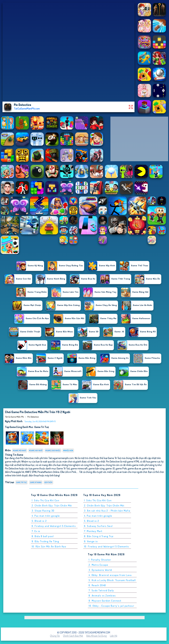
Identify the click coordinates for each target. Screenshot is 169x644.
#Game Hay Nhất (36, 451)
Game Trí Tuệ (42, 427)
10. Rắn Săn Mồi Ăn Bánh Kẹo (49, 546)
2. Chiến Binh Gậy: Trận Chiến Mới (52, 506)
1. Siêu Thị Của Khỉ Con (46, 500)
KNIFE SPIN (31, 472)
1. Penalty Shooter (100, 560)
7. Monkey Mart (93, 531)
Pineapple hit (17, 472)
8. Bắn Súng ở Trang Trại (99, 536)
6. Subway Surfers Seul (98, 526)
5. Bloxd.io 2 (39, 521)
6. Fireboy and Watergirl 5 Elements (54, 526)
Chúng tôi (55, 636)
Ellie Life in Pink (68, 472)
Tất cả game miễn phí (14, 417)
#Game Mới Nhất (20, 451)
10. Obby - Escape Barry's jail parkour (111, 606)
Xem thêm (48, 482)
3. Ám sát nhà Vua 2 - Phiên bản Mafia (107, 511)
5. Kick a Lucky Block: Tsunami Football (112, 580)
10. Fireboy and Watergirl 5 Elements (107, 546)
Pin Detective (33, 417)
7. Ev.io (36, 531)
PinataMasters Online (48, 472)
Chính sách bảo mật (73, 636)
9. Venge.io (91, 541)
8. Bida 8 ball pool (43, 536)
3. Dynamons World (100, 570)
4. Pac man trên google (46, 516)
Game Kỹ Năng (36, 482)
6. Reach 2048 (97, 585)
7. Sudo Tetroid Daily (101, 590)
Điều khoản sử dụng (96, 636)
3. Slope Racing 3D (43, 511)
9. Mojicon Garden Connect (105, 601)
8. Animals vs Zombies (102, 596)
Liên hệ (114, 636)
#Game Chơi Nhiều (53, 451)
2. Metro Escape (98, 565)
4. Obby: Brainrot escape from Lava (110, 575)
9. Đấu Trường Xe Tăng (45, 541)
